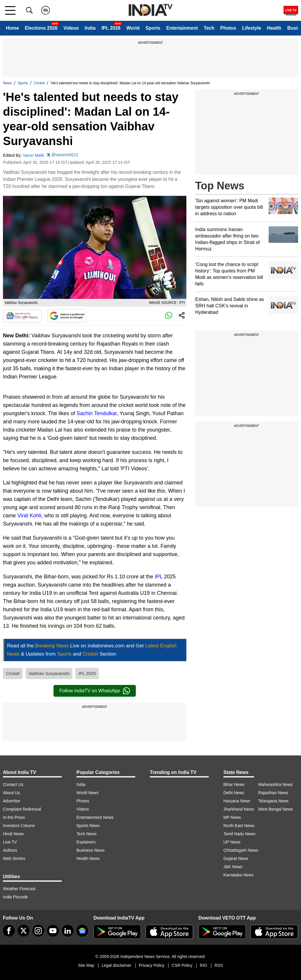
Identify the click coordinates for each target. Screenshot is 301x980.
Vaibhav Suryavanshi (49, 673)
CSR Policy (182, 965)
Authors (10, 850)
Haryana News (237, 801)
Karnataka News (239, 875)
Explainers (86, 842)
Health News (88, 858)
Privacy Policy (152, 965)
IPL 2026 (111, 28)
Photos (228, 28)
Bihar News (234, 784)
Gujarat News (236, 858)
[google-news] (82, 931)
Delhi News (234, 793)
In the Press (14, 817)
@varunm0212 (65, 155)
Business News (91, 850)
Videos (71, 28)
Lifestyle (251, 28)
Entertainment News (95, 817)
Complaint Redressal (22, 809)
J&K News (233, 867)
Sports (153, 28)
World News (87, 793)
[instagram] (38, 931)
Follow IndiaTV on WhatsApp (95, 691)
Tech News (86, 834)
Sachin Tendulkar (97, 413)
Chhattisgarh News (241, 850)
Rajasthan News (273, 793)
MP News (232, 817)
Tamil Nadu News (239, 834)
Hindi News (13, 834)
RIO (204, 965)
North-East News (239, 826)
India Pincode (15, 897)
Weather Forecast (19, 889)
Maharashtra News (275, 784)
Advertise (11, 801)
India (90, 28)
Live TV (10, 842)
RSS (219, 965)
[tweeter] (24, 931)
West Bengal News (275, 809)
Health (274, 28)
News (7, 83)
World (133, 28)
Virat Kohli (29, 516)
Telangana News (273, 801)
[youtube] (53, 931)
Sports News (88, 826)
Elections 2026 (41, 28)
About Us (11, 793)
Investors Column (19, 826)
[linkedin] (68, 931)
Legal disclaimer (117, 965)
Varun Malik (34, 155)
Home (12, 28)
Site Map (86, 965)
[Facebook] (9, 931)
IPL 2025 (87, 673)
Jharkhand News (239, 809)
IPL (158, 577)
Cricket (39, 83)
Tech (209, 28)
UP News (232, 842)
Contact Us (13, 784)
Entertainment (182, 28)
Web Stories (14, 858)
